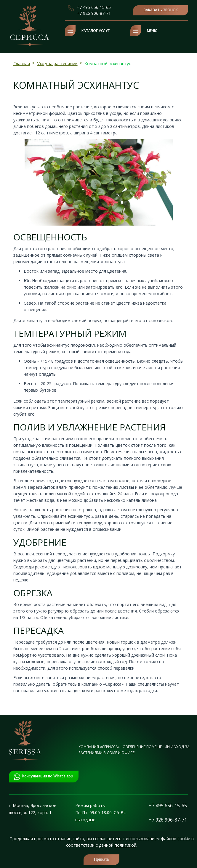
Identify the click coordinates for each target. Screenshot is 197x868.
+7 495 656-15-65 (94, 7)
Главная (22, 64)
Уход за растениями (57, 64)
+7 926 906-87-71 (94, 13)
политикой (125, 845)
